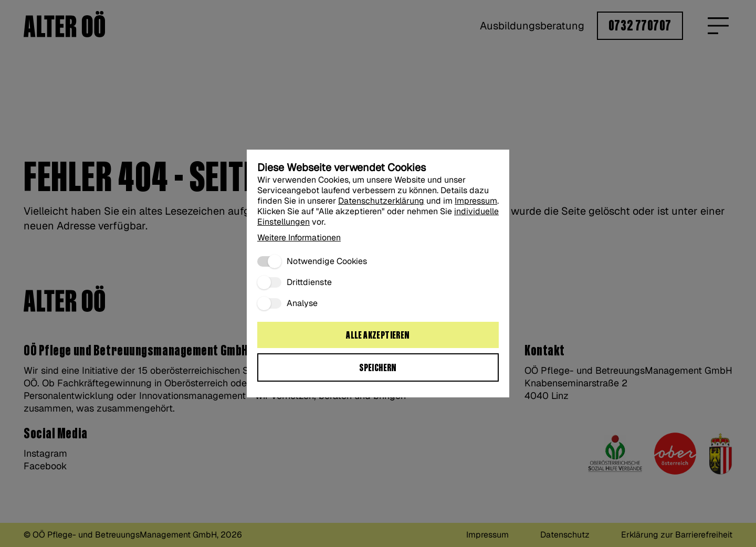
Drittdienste (309, 282)
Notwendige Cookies (327, 261)
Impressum (476, 201)
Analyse (302, 303)
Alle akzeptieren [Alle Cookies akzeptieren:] (378, 335)
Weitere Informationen (299, 238)
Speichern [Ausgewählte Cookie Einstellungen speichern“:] (378, 368)
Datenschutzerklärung (381, 201)
